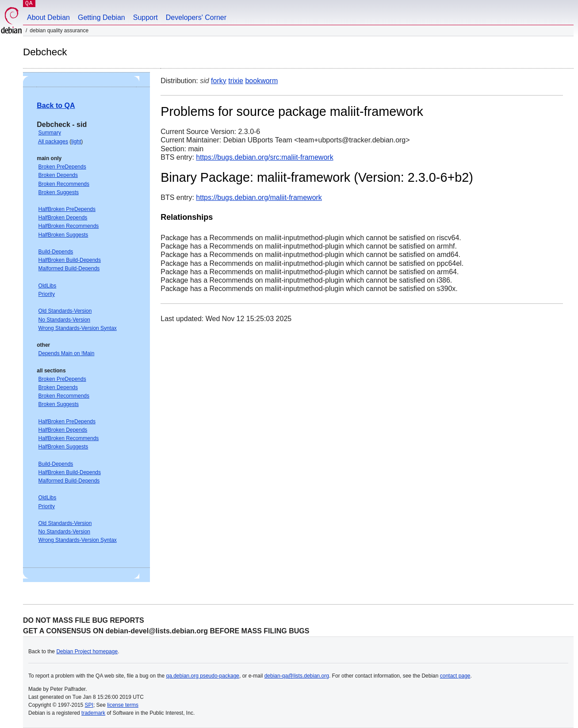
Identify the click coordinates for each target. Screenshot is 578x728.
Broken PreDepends (62, 167)
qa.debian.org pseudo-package (203, 676)
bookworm (261, 81)
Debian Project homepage (87, 651)
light (76, 142)
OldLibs (48, 286)
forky (219, 81)
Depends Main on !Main (67, 353)
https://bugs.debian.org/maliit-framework (259, 197)
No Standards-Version (64, 320)
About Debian (48, 17)
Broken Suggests (59, 192)
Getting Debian (101, 17)
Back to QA (56, 105)
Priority (47, 294)
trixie (236, 81)
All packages (53, 142)
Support (145, 17)
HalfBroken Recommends (69, 226)
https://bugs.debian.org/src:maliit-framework (264, 157)
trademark (93, 713)
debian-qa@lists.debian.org (297, 676)
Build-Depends (56, 252)
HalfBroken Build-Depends (70, 260)
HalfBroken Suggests (63, 235)
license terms (123, 705)
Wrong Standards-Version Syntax (78, 328)
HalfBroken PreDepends (67, 209)
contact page (455, 676)
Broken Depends (58, 175)
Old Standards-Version (65, 311)
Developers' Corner (196, 17)
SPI (89, 705)
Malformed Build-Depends (69, 268)
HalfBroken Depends (63, 218)
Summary (50, 133)
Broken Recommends (64, 184)
